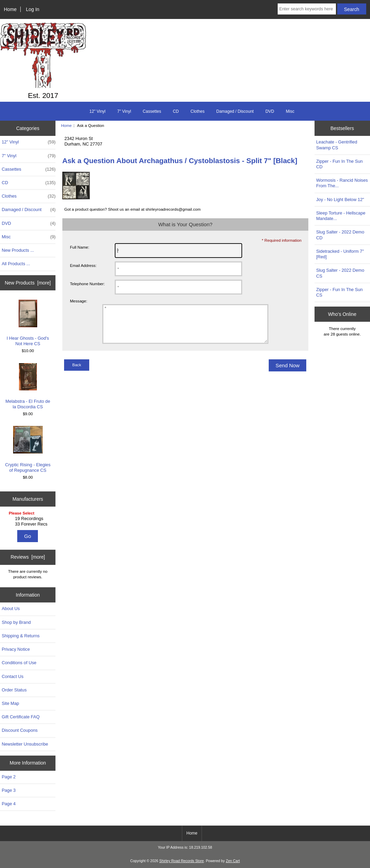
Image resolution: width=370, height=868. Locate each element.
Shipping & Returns (21, 636)
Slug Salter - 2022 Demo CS (340, 273)
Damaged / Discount (235, 111)
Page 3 (9, 790)
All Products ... (16, 264)
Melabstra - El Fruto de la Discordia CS (28, 386)
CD (176, 111)
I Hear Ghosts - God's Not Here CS (28, 323)
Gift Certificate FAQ (21, 717)
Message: (79, 301)
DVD (270, 111)
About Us (11, 608)
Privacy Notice (16, 649)
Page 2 (9, 777)
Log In (33, 9)
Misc (290, 111)
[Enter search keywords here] (307, 9)
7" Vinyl (124, 111)
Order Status (14, 690)
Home (10, 9)
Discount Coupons (20, 730)
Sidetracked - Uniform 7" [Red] (340, 254)
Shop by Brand (16, 622)
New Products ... (18, 250)
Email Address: (83, 265)
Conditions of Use (19, 663)
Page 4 (9, 804)
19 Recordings (29, 519)
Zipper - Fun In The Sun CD (340, 164)
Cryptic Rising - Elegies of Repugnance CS (28, 449)
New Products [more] (28, 283)
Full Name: (80, 247)
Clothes (198, 111)
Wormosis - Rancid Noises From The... (342, 183)
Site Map (10, 703)
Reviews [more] (28, 557)
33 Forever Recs (29, 524)
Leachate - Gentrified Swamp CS (337, 145)
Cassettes (152, 111)
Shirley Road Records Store (181, 861)
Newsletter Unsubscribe (25, 744)
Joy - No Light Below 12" (340, 199)
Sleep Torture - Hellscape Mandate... (341, 216)
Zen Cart (233, 861)
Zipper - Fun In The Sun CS (340, 292)
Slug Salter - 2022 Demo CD (340, 235)
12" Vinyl (98, 111)
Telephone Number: (87, 284)
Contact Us (13, 676)
